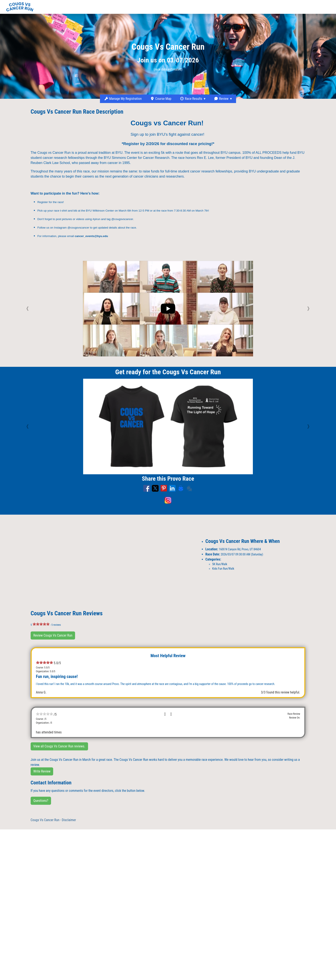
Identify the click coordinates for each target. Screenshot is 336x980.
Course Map (161, 99)
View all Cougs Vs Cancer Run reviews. (59, 746)
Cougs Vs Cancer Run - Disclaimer (53, 820)
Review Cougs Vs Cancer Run (53, 635)
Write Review (42, 771)
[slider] (41, 624)
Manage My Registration (123, 99)
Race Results (191, 99)
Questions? (41, 801)
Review (221, 99)
